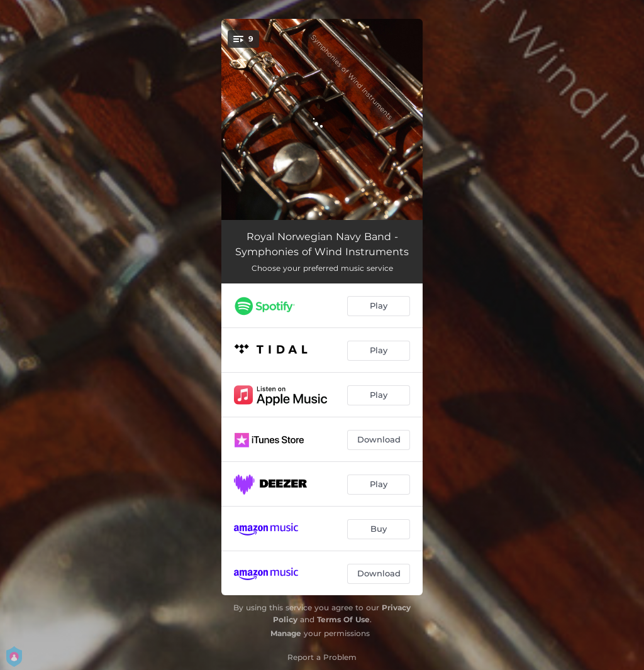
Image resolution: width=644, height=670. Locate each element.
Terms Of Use (343, 619)
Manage (286, 633)
